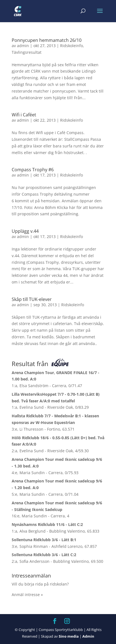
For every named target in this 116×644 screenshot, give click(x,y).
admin (23, 46)
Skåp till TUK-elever (32, 299)
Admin (88, 636)
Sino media (69, 636)
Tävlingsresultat (27, 52)
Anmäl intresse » (27, 595)
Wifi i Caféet (24, 115)
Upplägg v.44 (25, 231)
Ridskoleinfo (71, 46)
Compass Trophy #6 (33, 170)
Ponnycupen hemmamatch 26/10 (47, 40)
